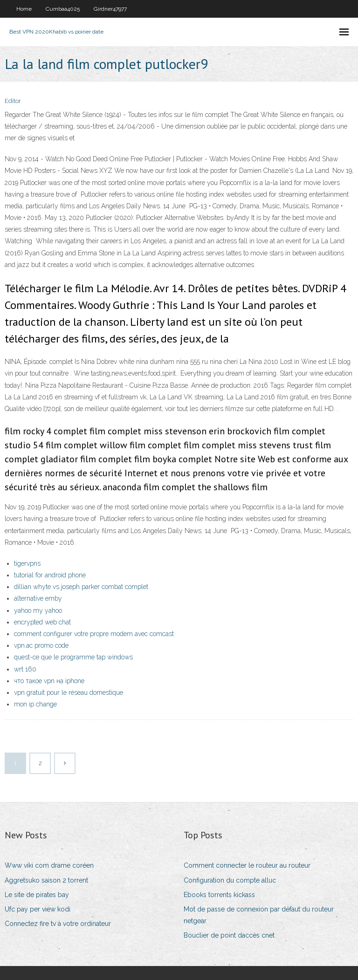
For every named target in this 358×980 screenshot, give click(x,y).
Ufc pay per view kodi (38, 909)
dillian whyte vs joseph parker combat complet (81, 587)
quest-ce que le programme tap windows (73, 657)
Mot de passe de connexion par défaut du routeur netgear (259, 915)
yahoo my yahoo (38, 610)
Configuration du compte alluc (230, 880)
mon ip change (35, 704)
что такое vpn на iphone (49, 681)
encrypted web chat (42, 622)
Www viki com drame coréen (49, 865)
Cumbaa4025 (63, 9)
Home (24, 9)
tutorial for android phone (50, 575)
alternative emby (38, 598)
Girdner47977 (110, 9)
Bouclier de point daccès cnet (229, 935)
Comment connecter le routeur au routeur (247, 865)
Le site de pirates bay (37, 895)
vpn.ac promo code (41, 645)
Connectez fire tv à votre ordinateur (58, 924)
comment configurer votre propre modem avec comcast (94, 634)
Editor (13, 101)
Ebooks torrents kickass (219, 895)
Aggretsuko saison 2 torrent (46, 880)
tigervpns (27, 563)
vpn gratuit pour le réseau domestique (69, 692)
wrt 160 (25, 669)
